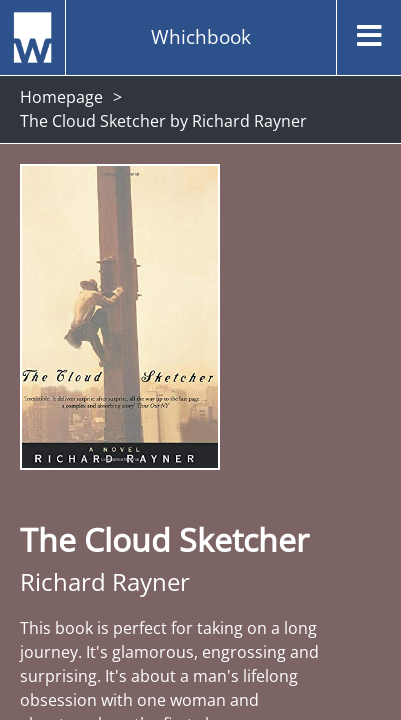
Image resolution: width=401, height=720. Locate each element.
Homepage (61, 97)
